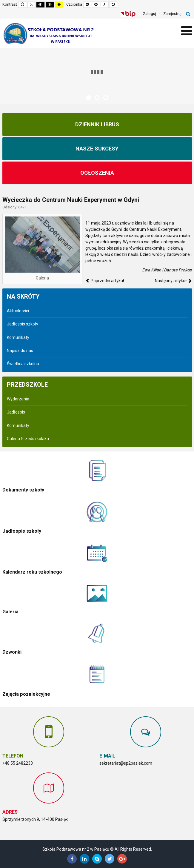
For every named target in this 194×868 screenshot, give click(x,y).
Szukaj (188, 14)
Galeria (10, 612)
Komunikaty (18, 337)
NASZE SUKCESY (97, 149)
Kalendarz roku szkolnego (32, 572)
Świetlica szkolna (23, 364)
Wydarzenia (18, 399)
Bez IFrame (146, 802)
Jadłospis (16, 412)
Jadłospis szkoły (23, 324)
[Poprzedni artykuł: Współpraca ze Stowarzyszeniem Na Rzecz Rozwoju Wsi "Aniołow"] (105, 281)
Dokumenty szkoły (23, 490)
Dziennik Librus (97, 125)
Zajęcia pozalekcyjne (26, 694)
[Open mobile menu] (187, 31)
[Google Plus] (122, 859)
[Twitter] (110, 859)
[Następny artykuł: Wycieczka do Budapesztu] (173, 281)
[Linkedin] (84, 859)
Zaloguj (150, 14)
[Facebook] (72, 859)
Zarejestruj (172, 14)
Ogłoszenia (97, 173)
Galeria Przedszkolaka (28, 439)
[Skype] (97, 859)
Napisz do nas (20, 351)
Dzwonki (12, 652)
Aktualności (18, 311)
